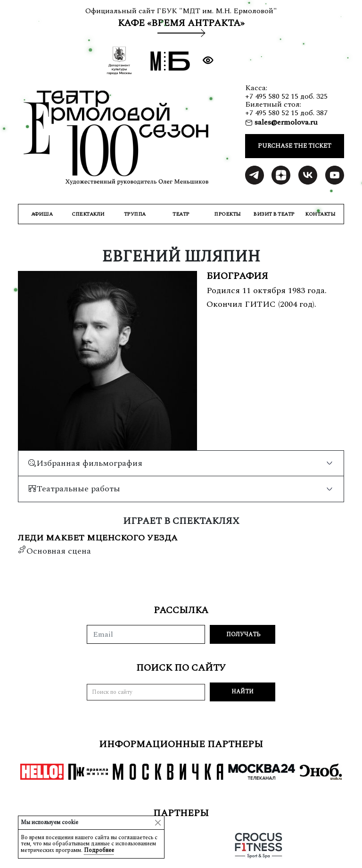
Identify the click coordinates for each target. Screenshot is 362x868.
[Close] (158, 823)
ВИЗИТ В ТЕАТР (274, 214)
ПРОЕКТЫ (227, 214)
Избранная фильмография (85, 463)
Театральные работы (74, 489)
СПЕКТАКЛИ (88, 214)
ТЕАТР (181, 214)
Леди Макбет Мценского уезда (98, 538)
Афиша (42, 214)
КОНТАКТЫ (320, 214)
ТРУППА (135, 214)
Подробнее (99, 850)
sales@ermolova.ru (285, 122)
